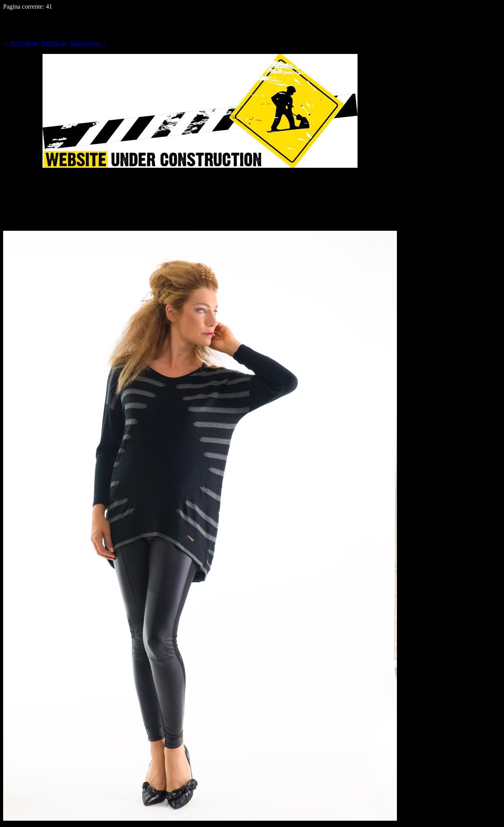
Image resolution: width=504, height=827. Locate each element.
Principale (55, 43)
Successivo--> (88, 43)
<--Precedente (21, 43)
